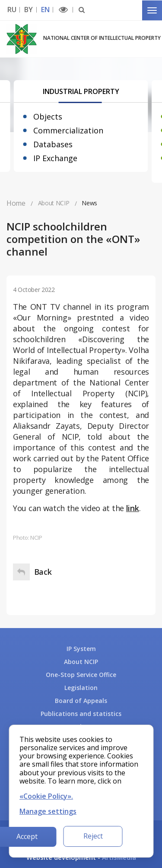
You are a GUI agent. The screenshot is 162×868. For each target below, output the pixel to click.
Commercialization (68, 130)
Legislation (81, 688)
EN (45, 10)
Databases (53, 144)
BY (28, 10)
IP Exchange (55, 158)
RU (12, 10)
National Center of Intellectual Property (102, 38)
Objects (48, 117)
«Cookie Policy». (46, 796)
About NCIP (81, 662)
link (133, 508)
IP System (81, 649)
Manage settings (48, 811)
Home (16, 203)
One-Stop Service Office (81, 675)
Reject (93, 836)
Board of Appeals (81, 701)
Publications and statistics (81, 714)
